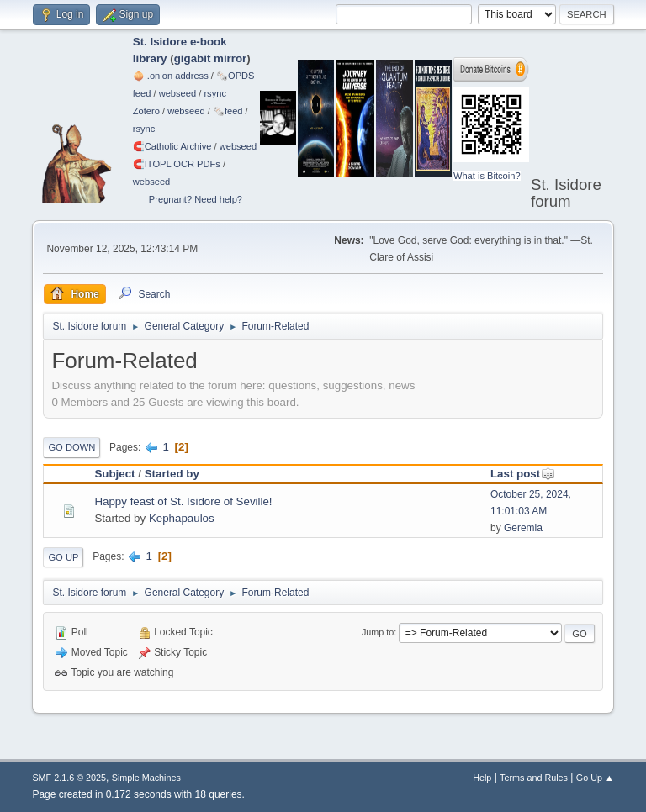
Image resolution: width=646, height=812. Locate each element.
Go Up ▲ (595, 778)
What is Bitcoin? (487, 176)
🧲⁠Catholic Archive (172, 146)
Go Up (63, 557)
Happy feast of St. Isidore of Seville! (183, 501)
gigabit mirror (211, 58)
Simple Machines (146, 778)
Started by (172, 474)
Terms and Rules (534, 778)
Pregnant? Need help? (196, 199)
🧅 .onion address (171, 76)
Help (482, 778)
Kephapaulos (182, 518)
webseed (177, 93)
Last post (523, 474)
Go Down (71, 447)
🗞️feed (228, 111)
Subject (114, 474)
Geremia (523, 528)
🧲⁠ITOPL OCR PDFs (177, 164)
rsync (215, 93)
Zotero (146, 111)
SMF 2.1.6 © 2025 (69, 778)
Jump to (378, 632)
